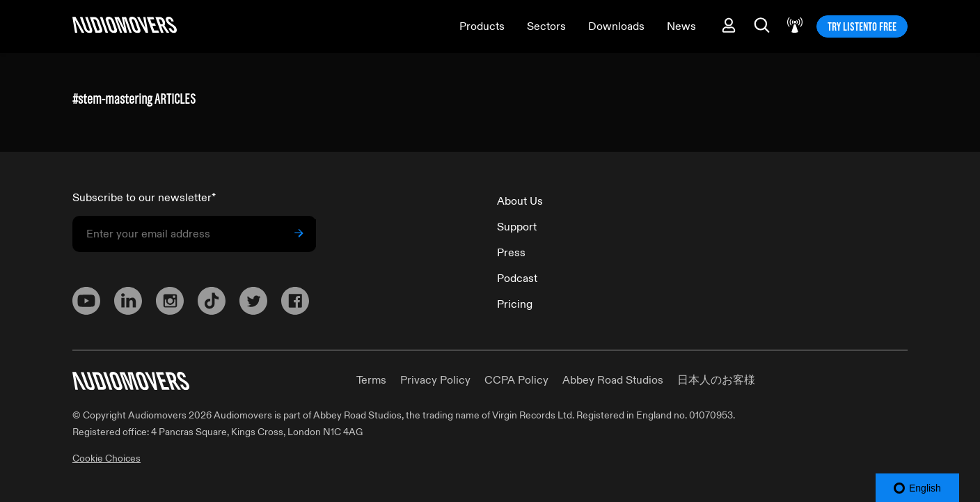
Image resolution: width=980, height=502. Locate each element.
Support (517, 227)
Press (511, 253)
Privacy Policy (435, 380)
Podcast (517, 279)
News (681, 26)
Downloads (616, 26)
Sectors (546, 26)
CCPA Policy (516, 380)
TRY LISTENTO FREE (862, 26)
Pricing (515, 304)
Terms (371, 380)
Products (482, 26)
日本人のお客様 (716, 380)
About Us (520, 201)
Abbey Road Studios (613, 380)
